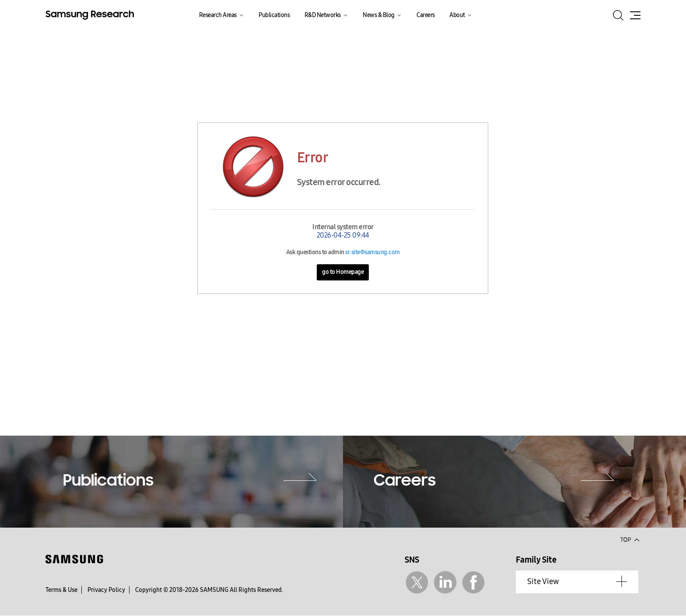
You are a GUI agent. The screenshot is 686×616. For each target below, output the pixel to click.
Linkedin (445, 583)
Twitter (417, 583)
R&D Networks (323, 15)
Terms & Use (61, 590)
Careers (426, 15)
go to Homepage (343, 272)
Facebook (474, 583)
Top (630, 539)
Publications (274, 15)
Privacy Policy (106, 590)
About (457, 15)
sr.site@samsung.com (373, 252)
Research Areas (218, 15)
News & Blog (379, 15)
